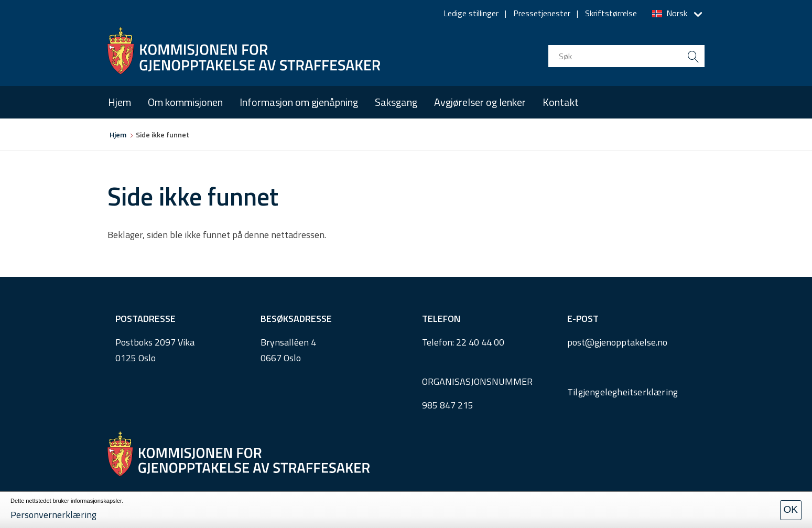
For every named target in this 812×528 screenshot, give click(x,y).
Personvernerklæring (53, 515)
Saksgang (396, 102)
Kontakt (561, 102)
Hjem (120, 102)
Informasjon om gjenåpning (299, 102)
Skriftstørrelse (611, 13)
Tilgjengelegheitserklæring (622, 392)
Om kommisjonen (185, 102)
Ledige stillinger (471, 13)
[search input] (626, 56)
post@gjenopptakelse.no (617, 342)
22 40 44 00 (480, 342)
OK (791, 509)
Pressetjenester (542, 13)
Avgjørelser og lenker (480, 102)
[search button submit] (694, 56)
